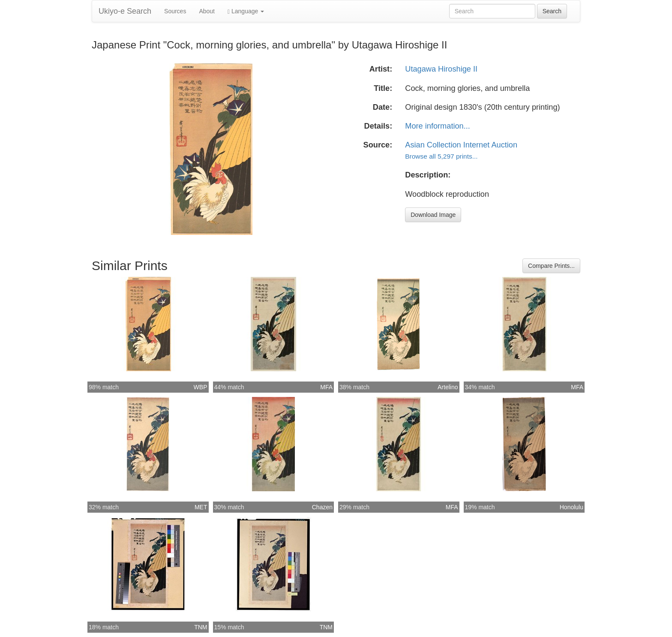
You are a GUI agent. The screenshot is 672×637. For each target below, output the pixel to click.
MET (201, 507)
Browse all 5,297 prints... (441, 156)
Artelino (448, 387)
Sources (175, 11)
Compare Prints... (551, 266)
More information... (438, 126)
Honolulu (571, 507)
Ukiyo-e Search (125, 11)
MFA (326, 387)
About (207, 11)
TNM (201, 627)
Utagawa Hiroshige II (441, 69)
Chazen (322, 507)
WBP (201, 387)
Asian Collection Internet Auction (461, 145)
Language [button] (246, 11)
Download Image (433, 215)
